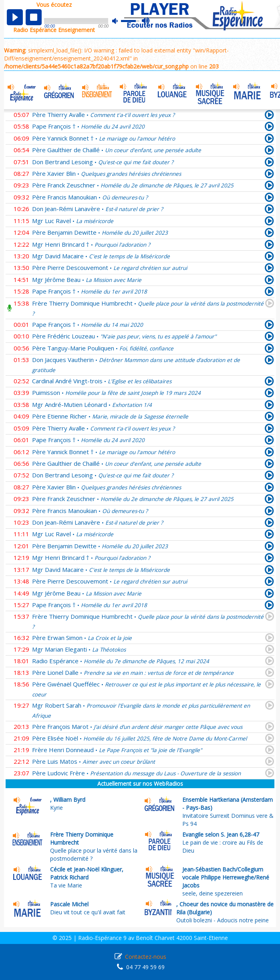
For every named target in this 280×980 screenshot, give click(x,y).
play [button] (15, 17)
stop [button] (34, 17)
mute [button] (119, 21)
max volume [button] (146, 21)
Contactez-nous (146, 957)
